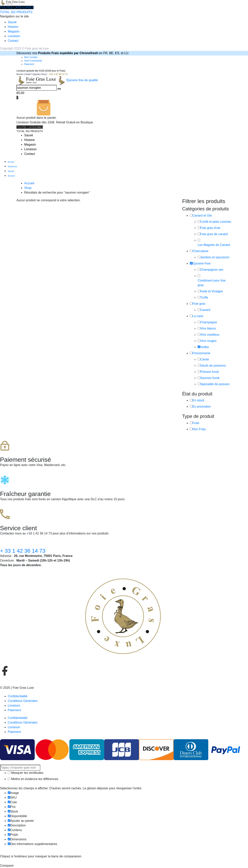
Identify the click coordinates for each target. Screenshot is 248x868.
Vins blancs (208, 328)
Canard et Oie (202, 216)
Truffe (204, 297)
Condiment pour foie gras (212, 283)
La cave (198, 316)
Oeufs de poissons (213, 366)
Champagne (209, 322)
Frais (196, 423)
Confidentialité (18, 696)
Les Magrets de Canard (214, 245)
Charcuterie (200, 251)
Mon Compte (31, 57)
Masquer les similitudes (26, 773)
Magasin (14, 31)
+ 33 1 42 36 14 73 (23, 551)
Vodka (204, 347)
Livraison (14, 36)
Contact (13, 41)
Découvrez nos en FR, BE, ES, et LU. (73, 53)
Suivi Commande (33, 61)
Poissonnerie (201, 353)
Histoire (13, 27)
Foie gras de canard (214, 234)
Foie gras (199, 304)
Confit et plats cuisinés (216, 222)
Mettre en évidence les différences (33, 779)
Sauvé (12, 22)
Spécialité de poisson (215, 384)
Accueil (29, 183)
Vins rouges (208, 341)
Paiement (29, 64)
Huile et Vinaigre (211, 291)
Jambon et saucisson (215, 257)
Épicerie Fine (201, 263)
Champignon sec (212, 270)
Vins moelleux (210, 335)
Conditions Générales (23, 701)
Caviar (205, 359)
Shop (28, 188)
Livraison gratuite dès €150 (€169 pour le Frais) (41, 71)
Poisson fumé (210, 372)
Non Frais (199, 429)
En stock (198, 400)
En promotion (202, 407)
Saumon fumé (210, 378)
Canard (205, 310)
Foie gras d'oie (210, 228)
